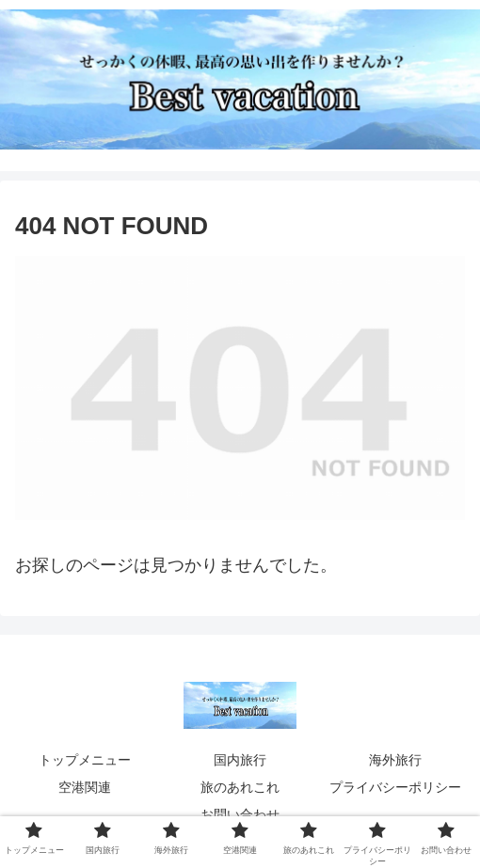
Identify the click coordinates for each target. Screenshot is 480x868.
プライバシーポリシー (395, 787)
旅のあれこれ (240, 787)
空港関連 (85, 787)
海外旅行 (395, 760)
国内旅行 (240, 760)
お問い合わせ (240, 814)
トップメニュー (85, 760)
